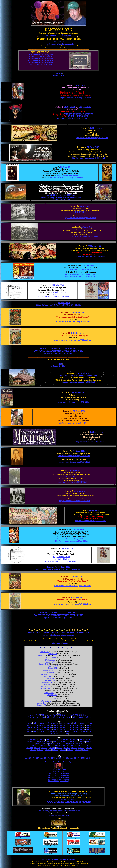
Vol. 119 (40, 750)
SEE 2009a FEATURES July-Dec (40, 56)
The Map (55, 294)
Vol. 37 (69, 725)
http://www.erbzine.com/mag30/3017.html (71, 482)
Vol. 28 (76, 723)
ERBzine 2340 (67, 549)
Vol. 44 (49, 727)
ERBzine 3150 (78, 393)
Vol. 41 (30, 727)
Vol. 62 (36, 731)
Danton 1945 (43, 664)
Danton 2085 (46, 684)
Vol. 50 (89, 727)
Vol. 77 (49, 739)
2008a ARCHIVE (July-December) (59, 775)
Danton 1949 (53, 668)
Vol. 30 (89, 723)
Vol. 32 (36, 725)
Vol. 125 (85, 750)
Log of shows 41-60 (61, 557)
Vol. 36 (62, 725)
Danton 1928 (51, 658)
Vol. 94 (39, 744)
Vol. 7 (66, 715)
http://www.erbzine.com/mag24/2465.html (73, 586)
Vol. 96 (52, 744)
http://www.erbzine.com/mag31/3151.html (92, 138)
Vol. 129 (51, 758)
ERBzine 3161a (85, 107)
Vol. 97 (58, 744)
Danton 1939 (50, 660)
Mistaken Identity (60, 292)
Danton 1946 (53, 666)
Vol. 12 (36, 717)
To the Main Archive (58, 770)
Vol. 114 (67, 748)
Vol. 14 (49, 717)
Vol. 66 (62, 731)
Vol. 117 (89, 748)
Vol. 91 (76, 742)
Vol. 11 (29, 717)
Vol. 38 (76, 725)
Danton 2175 (42, 703)
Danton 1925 (45, 652)
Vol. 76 (42, 739)
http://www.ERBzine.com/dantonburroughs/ (59, 635)
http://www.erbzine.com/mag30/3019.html (80, 218)
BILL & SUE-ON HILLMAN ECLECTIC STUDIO (58, 860)
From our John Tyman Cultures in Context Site (78, 376)
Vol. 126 (28, 758)
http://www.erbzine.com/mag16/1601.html (74, 423)
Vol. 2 (38, 715)
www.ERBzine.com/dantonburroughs (69, 802)
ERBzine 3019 (85, 206)
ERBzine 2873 (88, 266)
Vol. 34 (49, 725)
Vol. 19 (81, 717)
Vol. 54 (49, 729)
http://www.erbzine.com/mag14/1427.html (67, 178)
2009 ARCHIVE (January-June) (58, 777)
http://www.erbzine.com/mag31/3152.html (78, 382)
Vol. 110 (37, 748)
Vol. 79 (62, 739)
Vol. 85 (36, 742)
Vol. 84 (29, 742)
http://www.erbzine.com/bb (68, 176)
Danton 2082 (50, 678)
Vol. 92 (82, 742)
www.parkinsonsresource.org (58, 815)
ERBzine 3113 (93, 147)
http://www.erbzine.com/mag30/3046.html (74, 462)
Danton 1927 (42, 656)
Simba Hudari (63, 559)
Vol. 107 (78, 746)
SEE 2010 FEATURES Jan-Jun (40, 54)
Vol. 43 (43, 727)
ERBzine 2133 (95, 246)
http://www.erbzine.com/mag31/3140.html (53, 296)
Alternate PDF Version (61, 199)
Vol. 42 (37, 727)
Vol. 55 (56, 729)
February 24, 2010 (59, 366)
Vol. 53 (43, 729)
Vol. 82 (82, 739)
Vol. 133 (59, 364)
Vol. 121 (55, 750)
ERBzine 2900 (71, 348)
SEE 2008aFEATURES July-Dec (40, 60)
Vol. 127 (36, 758)
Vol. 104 (55, 746)
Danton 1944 (51, 662)
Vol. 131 (66, 758)
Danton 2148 (52, 695)
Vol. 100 (79, 744)
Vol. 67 (69, 731)
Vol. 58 (76, 729)
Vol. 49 (82, 727)
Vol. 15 (55, 717)
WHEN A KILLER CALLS (79, 116)
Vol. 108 (86, 746)
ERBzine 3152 (83, 373)
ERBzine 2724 (96, 432)
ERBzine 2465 (78, 577)
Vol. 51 (29, 729)
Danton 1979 (48, 670)
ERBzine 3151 (96, 128)
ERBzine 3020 (87, 227)
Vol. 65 (56, 731)
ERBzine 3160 (80, 85)
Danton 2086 (45, 687)
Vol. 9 (78, 715)
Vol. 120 (48, 750)
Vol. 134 (59, 73)
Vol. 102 (39, 746)
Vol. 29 (83, 723)
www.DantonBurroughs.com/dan (59, 35)
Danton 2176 (41, 705)
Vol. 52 (36, 729)
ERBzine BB (65, 167)
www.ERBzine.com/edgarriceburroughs (23, 854)
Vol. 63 (42, 731)
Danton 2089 (49, 693)
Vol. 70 (89, 731)
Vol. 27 (69, 723)
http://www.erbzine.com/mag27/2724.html (92, 441)
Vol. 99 (72, 744)
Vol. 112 (52, 748)
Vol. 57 (69, 729)
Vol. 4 (49, 715)
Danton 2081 (47, 676)
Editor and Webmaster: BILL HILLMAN (58, 858)
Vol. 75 (36, 739)
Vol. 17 (68, 717)
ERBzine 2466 (78, 312)
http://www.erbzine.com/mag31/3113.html (88, 158)
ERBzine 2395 (64, 303)
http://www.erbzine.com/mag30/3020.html (82, 236)
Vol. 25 (56, 723)
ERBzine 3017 (76, 470)
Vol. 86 (43, 742)
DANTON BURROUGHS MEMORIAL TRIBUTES (58, 632)
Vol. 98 (65, 744)
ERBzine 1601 (79, 411)
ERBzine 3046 (79, 451)
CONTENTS (58, 41)
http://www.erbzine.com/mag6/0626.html (71, 539)
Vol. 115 (74, 748)
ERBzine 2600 (57, 348)
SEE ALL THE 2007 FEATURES (40, 64)
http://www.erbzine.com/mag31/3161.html (73, 118)
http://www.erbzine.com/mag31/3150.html (74, 402)
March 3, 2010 (58, 75)
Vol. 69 (82, 731)
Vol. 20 (88, 717)
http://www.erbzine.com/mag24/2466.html (73, 321)
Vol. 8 (72, 715)
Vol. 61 (29, 731)
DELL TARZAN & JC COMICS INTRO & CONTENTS (58, 305)
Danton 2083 (50, 680)
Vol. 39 (82, 725)
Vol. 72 (59, 733)
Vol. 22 (36, 723)
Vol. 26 (63, 723)
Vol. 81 (75, 739)
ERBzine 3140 (58, 285)
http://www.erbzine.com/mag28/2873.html (81, 276)
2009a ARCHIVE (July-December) (59, 779)
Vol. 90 (69, 742)
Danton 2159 (51, 699)
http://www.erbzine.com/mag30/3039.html (74, 456)
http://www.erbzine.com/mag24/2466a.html (73, 340)
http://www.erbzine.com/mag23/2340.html (62, 561)
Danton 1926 (53, 654)
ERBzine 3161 (69, 107)
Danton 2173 (46, 701)
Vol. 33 (43, 725)
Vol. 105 (62, 746)
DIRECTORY (80, 212)
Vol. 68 (75, 731)
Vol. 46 (62, 727)
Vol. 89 (62, 742)
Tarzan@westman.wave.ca (69, 799)
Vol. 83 (88, 739)
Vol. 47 (69, 727)
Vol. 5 (55, 715)
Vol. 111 (44, 748)
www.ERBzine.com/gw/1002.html (61, 195)
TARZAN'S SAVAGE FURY (81, 270)
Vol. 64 (49, 731)
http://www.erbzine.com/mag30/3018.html (75, 501)
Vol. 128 (43, 758)
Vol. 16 (62, 717)
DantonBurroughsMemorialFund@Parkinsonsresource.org (59, 811)
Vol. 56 (62, 729)
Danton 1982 (52, 672)
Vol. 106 (70, 746)
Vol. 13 (42, 717)
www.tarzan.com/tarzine (58, 643)
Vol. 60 (89, 729)
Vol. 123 (70, 750)
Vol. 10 (84, 715)
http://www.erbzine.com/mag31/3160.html (76, 98)
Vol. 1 (32, 715)
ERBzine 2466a (78, 333)
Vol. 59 (82, 729)
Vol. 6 (60, 715)
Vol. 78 (55, 739)
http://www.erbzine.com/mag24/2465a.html (72, 604)
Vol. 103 (47, 746)
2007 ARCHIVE (58, 772)
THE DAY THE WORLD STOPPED (79, 114)
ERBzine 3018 (80, 491)
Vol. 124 (78, 750)
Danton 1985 (46, 674)
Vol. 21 (29, 723)
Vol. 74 (29, 739)
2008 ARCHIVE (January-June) (58, 774)
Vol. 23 (42, 723)
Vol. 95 (45, 744)
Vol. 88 (56, 742)
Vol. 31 (29, 725)
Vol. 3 (43, 715)
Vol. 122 (63, 750)
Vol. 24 (49, 723)
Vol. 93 (89, 742)
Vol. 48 (76, 727)
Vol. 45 (56, 727)
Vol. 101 (32, 746)
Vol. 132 (73, 758)
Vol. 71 (52, 733)
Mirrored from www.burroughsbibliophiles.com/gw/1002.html (61, 197)
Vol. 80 (69, 739)
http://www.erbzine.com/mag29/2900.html (59, 353)
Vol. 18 (75, 717)
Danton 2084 (47, 682)
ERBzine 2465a (78, 597)
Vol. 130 (58, 758)
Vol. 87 (49, 742)
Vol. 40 (89, 725)
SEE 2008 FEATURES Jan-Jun (40, 62)
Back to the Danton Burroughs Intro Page (58, 762)
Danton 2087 (45, 689)
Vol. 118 (33, 750)
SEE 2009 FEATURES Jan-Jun (40, 58)
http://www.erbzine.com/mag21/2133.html (90, 256)
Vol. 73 (65, 733)
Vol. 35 (56, 725)
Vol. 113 (59, 748)
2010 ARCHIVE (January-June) (58, 781)
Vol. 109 (30, 748)
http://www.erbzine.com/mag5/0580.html (81, 274)
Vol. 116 (81, 748)
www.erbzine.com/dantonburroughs (58, 44)
